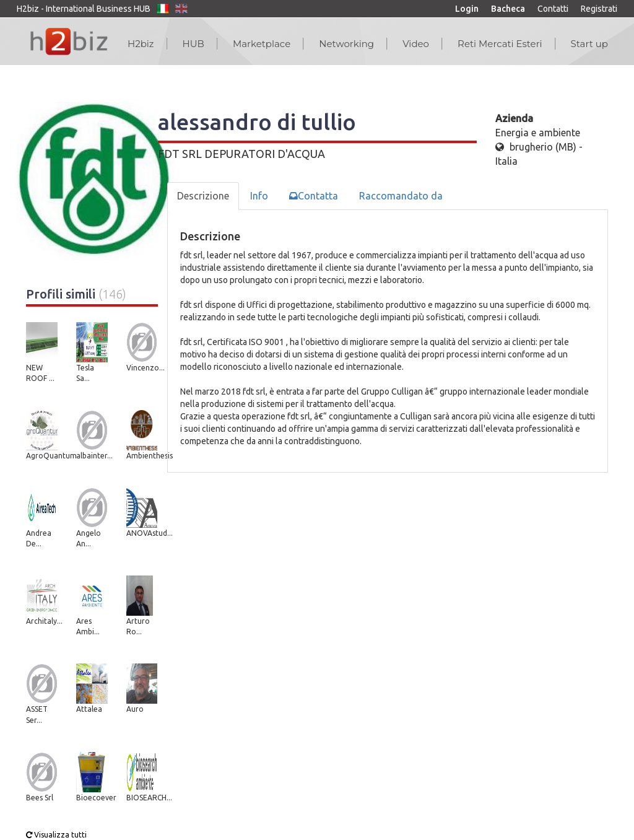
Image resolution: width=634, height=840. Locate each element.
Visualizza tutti (56, 835)
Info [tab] (259, 196)
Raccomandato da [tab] (401, 196)
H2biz (141, 44)
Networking (346, 44)
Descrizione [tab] (203, 196)
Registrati (599, 9)
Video (416, 44)
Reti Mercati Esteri (500, 44)
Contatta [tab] (314, 196)
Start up (589, 44)
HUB (193, 44)
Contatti (553, 9)
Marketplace (262, 44)
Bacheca (508, 9)
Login (467, 9)
